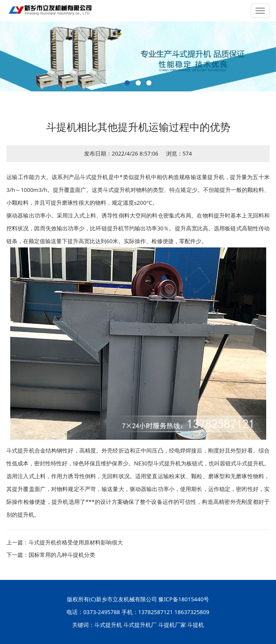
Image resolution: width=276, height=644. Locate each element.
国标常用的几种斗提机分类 (62, 555)
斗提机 (196, 625)
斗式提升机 (108, 625)
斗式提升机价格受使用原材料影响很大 (76, 542)
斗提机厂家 (172, 625)
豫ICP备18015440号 (184, 599)
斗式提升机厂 (140, 625)
